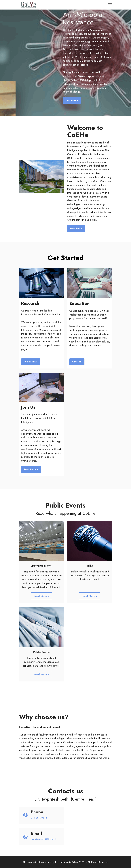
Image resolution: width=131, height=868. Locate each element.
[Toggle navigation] (110, 5)
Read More (76, 228)
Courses (77, 362)
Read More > (31, 469)
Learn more (72, 100)
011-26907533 (39, 818)
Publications (31, 362)
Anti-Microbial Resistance (83, 18)
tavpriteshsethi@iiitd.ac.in (44, 839)
